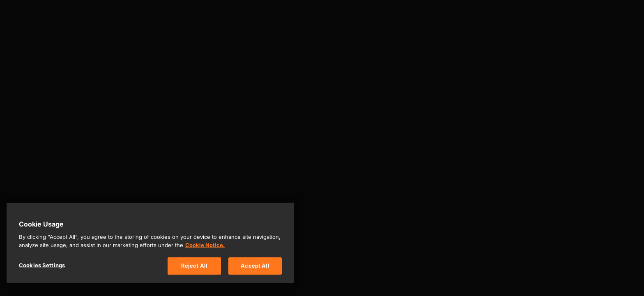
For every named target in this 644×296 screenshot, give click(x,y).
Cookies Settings (42, 265)
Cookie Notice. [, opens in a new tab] (205, 245)
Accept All (255, 266)
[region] (150, 243)
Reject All (194, 266)
